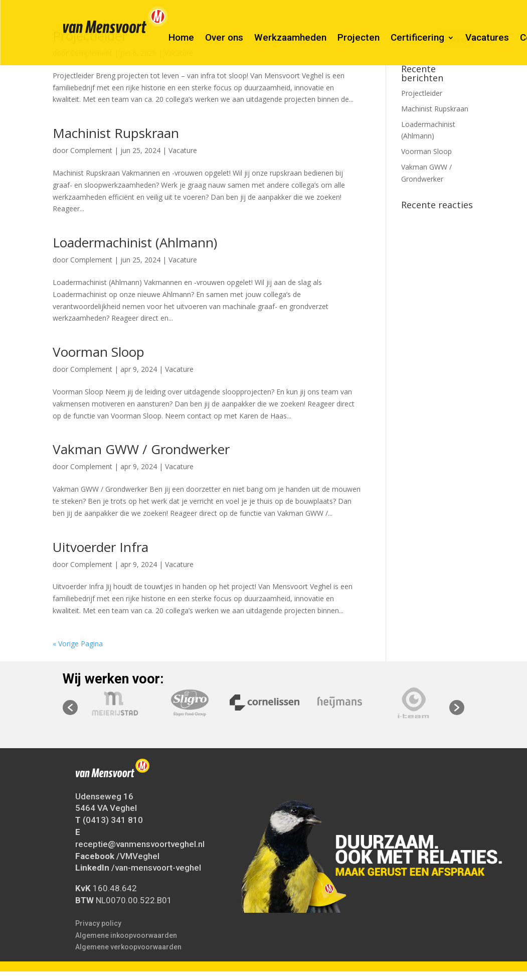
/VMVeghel (138, 856)
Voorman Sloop (99, 352)
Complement (91, 150)
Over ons (224, 39)
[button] (70, 708)
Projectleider (422, 93)
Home (181, 39)
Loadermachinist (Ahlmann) (135, 242)
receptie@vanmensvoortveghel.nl (140, 844)
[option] (265, 703)
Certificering (417, 39)
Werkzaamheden (290, 39)
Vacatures (487, 39)
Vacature (183, 150)
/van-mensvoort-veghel (156, 868)
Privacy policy (98, 923)
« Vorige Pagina (78, 644)
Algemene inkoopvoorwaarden (126, 935)
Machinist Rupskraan (116, 133)
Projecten (359, 39)
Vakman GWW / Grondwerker (141, 449)
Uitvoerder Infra (101, 547)
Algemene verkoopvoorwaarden (128, 947)
